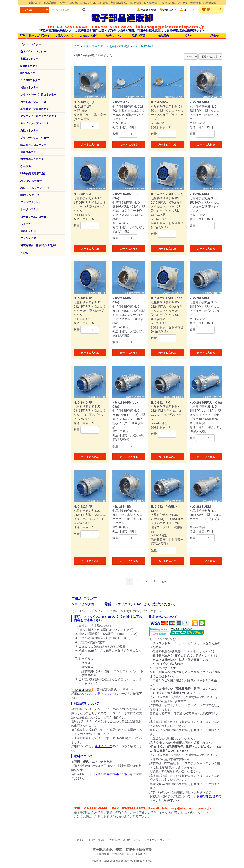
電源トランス (28, 231)
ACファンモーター (31, 181)
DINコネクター (29, 73)
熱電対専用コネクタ (32, 159)
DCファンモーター (31, 195)
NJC (135, 46)
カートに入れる (90, 144)
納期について (114, 36)
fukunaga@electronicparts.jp (170, 27)
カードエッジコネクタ (33, 102)
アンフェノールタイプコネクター (40, 116)
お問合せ (213, 36)
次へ (164, 581)
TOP (22, 36)
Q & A (189, 36)
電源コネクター (29, 152)
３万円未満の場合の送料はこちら (108, 774)
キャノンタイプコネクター (36, 123)
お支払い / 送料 (89, 36)
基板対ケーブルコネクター (36, 109)
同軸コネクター (29, 87)
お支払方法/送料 (208, 796)
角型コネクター (29, 130)
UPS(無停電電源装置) (33, 174)
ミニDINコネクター (32, 80)
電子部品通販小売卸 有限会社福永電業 (122, 850)
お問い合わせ (97, 840)
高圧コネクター (29, 59)
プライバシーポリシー (157, 840)
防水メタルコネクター (33, 52)
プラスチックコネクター (35, 138)
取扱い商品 (139, 36)
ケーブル (26, 166)
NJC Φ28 (147, 46)
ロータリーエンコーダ (33, 217)
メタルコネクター (31, 44)
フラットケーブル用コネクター (38, 95)
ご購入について (64, 36)
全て (77, 46)
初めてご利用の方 (39, 36)
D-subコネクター (30, 66)
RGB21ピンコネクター (33, 145)
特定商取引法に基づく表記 (124, 840)
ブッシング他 (28, 238)
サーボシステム (29, 209)
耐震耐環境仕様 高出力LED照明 (38, 245)
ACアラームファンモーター (36, 188)
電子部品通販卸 (122, 18)
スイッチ (26, 224)
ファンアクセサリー (32, 202)
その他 (24, 252)
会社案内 (164, 36)
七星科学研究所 (119, 46)
